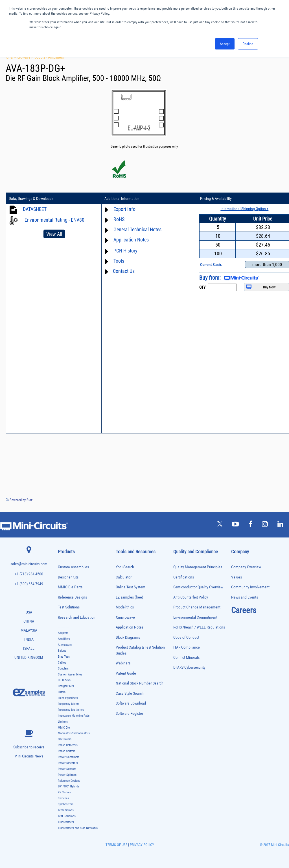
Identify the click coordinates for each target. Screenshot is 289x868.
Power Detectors (68, 763)
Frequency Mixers (69, 704)
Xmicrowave (125, 617)
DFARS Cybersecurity (189, 667)
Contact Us (124, 271)
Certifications (184, 577)
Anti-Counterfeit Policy (191, 597)
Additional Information (122, 198)
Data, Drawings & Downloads (31, 198)
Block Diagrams (128, 637)
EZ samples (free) (129, 597)
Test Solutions (69, 607)
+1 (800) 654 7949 (29, 584)
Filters (62, 692)
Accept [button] (225, 44)
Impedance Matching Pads (74, 716)
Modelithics (125, 607)
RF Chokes (64, 792)
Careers (244, 610)
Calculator (124, 577)
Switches (63, 798)
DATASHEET (35, 209)
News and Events (245, 597)
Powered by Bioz (19, 500)
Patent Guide (126, 673)
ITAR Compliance (187, 647)
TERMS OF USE (116, 845)
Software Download (131, 703)
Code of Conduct (186, 637)
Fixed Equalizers (68, 698)
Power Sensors (67, 769)
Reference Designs (72, 597)
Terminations (66, 810)
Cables (62, 663)
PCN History (125, 251)
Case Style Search (130, 693)
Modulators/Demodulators (74, 733)
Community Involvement (250, 587)
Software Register (129, 713)
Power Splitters (67, 775)
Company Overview (246, 567)
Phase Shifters (67, 751)
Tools (119, 261)
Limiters (63, 722)
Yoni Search (125, 567)
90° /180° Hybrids (69, 786)
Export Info (124, 209)
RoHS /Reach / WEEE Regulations (199, 627)
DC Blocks (64, 680)
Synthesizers (66, 804)
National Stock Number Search (140, 683)
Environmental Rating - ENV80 (54, 220)
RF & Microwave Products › (27, 57)
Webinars (123, 663)
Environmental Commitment (195, 617)
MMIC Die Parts (70, 587)
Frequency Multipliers (71, 710)
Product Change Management (197, 607)
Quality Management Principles (198, 567)
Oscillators (65, 739)
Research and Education (77, 617)
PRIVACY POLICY (142, 845)
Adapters (63, 633)
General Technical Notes (137, 229)
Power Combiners (69, 757)
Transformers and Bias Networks (78, 828)
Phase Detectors (68, 745)
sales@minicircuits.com (29, 564)
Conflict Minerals (186, 658)
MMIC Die (64, 728)
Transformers (66, 822)
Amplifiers (56, 57)
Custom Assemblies (73, 567)
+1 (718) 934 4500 (29, 574)
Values (237, 577)
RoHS (119, 219)
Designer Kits (68, 577)
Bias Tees (64, 657)
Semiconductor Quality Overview (198, 587)
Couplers (63, 669)
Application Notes (131, 240)
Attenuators (65, 645)
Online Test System (131, 587)
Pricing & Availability (216, 198)
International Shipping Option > (244, 209)
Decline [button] (248, 44)
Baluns (62, 651)
